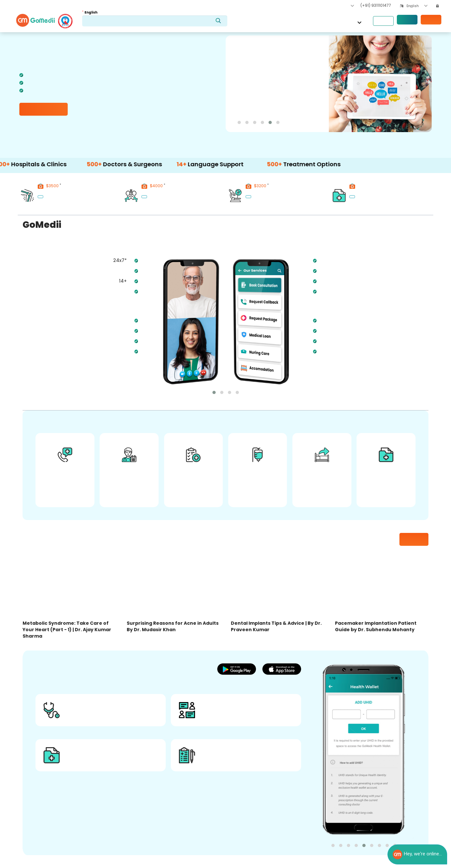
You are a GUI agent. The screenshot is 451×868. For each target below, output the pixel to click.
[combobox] (417, 6)
